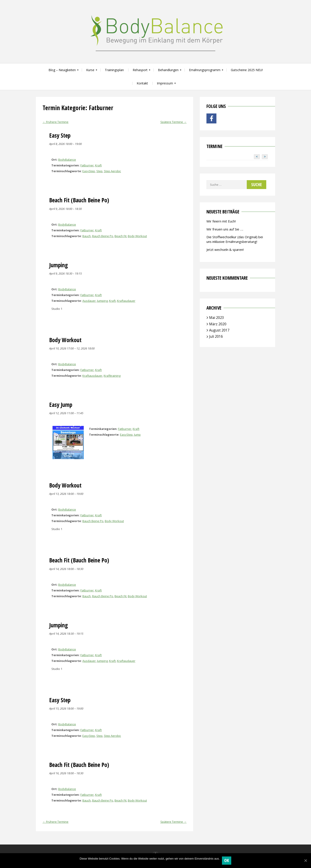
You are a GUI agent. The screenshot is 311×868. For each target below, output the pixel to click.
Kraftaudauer (126, 301)
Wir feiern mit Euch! (221, 221)
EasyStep (89, 171)
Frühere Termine (55, 122)
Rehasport (140, 70)
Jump (137, 435)
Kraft (98, 165)
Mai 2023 (217, 318)
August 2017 (219, 330)
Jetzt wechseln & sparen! (225, 250)
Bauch (87, 236)
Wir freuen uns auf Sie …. (225, 229)
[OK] (305, 860)
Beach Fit (121, 236)
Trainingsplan (114, 70)
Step (99, 171)
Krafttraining (112, 376)
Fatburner (87, 165)
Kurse (90, 70)
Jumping (102, 301)
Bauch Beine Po (103, 236)
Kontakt (142, 83)
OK (227, 860)
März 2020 (218, 324)
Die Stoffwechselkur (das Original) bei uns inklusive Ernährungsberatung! (235, 239)
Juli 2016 (216, 336)
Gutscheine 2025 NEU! (247, 70)
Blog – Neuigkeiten (62, 70)
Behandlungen (168, 70)
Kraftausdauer (92, 376)
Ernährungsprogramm (205, 70)
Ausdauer (89, 301)
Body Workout (137, 236)
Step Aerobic (112, 171)
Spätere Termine (173, 122)
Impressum (165, 83)
